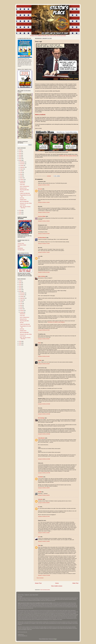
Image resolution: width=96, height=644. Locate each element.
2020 (20, 160)
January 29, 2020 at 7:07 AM (44, 244)
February (22, 180)
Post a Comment (40, 578)
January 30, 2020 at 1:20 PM (44, 541)
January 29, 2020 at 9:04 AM (44, 339)
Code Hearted (23, 205)
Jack (39, 256)
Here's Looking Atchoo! (25, 186)
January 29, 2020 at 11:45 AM (44, 459)
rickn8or (40, 360)
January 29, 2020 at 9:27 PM (44, 516)
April (21, 176)
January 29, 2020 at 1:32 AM (44, 202)
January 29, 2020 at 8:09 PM (44, 503)
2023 (20, 155)
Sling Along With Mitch (24, 190)
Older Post (75, 583)
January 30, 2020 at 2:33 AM (44, 533)
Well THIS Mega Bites (24, 201)
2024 (20, 153)
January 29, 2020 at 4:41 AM (44, 212)
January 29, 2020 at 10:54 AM (44, 414)
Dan (39, 507)
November (22, 164)
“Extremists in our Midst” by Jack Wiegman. (56, 322)
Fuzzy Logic (22, 185)
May (21, 174)
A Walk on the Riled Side (25, 193)
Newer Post (38, 583)
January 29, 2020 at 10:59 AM (44, 434)
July (21, 171)
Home (57, 583)
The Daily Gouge (21, 250)
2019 (20, 210)
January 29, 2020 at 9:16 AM (44, 364)
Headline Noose (23, 200)
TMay (39, 545)
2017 (20, 214)
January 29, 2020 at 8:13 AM (44, 272)
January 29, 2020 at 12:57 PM (44, 473)
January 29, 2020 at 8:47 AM (44, 330)
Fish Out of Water (42, 216)
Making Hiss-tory (23, 188)
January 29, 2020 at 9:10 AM (44, 356)
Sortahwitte (41, 477)
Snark (39, 343)
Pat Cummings (41, 418)
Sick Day (22, 192)
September (22, 167)
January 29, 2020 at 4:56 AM (44, 221)
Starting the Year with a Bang (26, 203)
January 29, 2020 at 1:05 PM (44, 488)
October (22, 165)
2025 (20, 152)
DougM (40, 492)
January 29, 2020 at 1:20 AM (44, 185)
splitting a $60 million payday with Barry (68, 156)
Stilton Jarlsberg (42, 276)
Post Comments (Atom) (45, 590)
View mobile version (57, 586)
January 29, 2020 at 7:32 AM (44, 252)
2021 (20, 159)
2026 (20, 150)
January (22, 181)
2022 (20, 157)
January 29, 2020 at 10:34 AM (44, 404)
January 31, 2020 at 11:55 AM (44, 575)
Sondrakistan (20, 248)
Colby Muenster (41, 438)
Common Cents (21, 243)
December (22, 162)
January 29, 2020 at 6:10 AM (44, 234)
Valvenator (40, 499)
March (21, 178)
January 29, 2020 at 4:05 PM (44, 495)
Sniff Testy (22, 198)
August (22, 169)
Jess (39, 537)
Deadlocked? (23, 183)
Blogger (55, 639)
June (21, 173)
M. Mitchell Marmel (42, 238)
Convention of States (22, 245)
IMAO (19, 247)
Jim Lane (40, 189)
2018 (20, 212)
